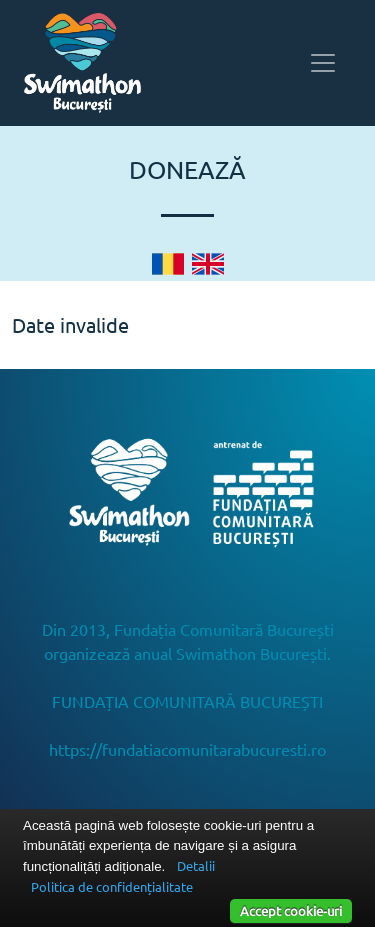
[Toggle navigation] (323, 63)
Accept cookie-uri (291, 910)
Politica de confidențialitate (112, 886)
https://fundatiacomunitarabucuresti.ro (187, 749)
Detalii (196, 865)
